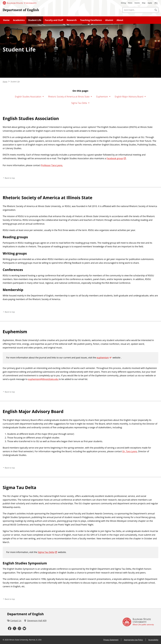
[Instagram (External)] (19, 628)
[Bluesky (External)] (24, 628)
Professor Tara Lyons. (52, 165)
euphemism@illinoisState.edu (43, 379)
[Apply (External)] (150, 3)
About (120, 20)
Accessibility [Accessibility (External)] (153, 640)
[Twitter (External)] (15, 628)
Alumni (109, 20)
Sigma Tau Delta (79, 103)
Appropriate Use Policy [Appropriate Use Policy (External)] (133, 640)
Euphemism (102, 97)
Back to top (10, 178)
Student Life (35, 20)
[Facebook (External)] (10, 628)
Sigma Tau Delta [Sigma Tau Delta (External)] (46, 552)
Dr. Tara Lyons (130, 451)
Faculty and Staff (54, 20)
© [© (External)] (3, 640)
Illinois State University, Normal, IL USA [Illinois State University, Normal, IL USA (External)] (25, 640)
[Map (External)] (144, 3)
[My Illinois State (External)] (156, 3)
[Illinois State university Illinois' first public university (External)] (138, 622)
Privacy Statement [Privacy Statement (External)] (111, 640)
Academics (19, 20)
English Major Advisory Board (129, 97)
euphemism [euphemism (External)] (103, 358)
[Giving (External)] (123, 3)
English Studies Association (28, 97)
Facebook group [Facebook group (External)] (115, 158)
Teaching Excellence (91, 20)
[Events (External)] (137, 3)
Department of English (21, 10)
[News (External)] (130, 3)
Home (6, 20)
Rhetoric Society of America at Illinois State (69, 97)
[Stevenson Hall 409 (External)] (35, 621)
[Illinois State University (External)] (20, 3)
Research (72, 20)
